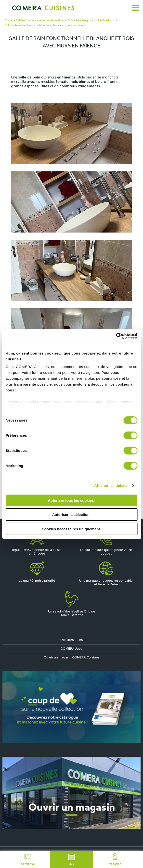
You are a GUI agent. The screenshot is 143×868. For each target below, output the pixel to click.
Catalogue (28, 859)
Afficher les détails (111, 485)
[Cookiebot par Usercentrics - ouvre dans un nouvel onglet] (116, 336)
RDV (72, 859)
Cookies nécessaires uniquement (71, 529)
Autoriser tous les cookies (71, 500)
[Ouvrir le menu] (136, 8)
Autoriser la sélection (71, 515)
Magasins (115, 859)
